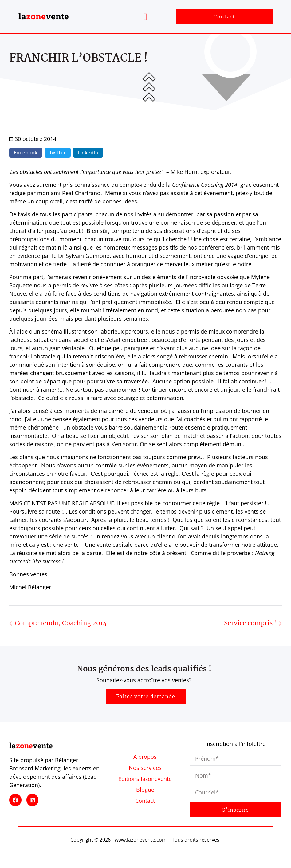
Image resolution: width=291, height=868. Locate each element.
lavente (44, 16)
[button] (146, 17)
